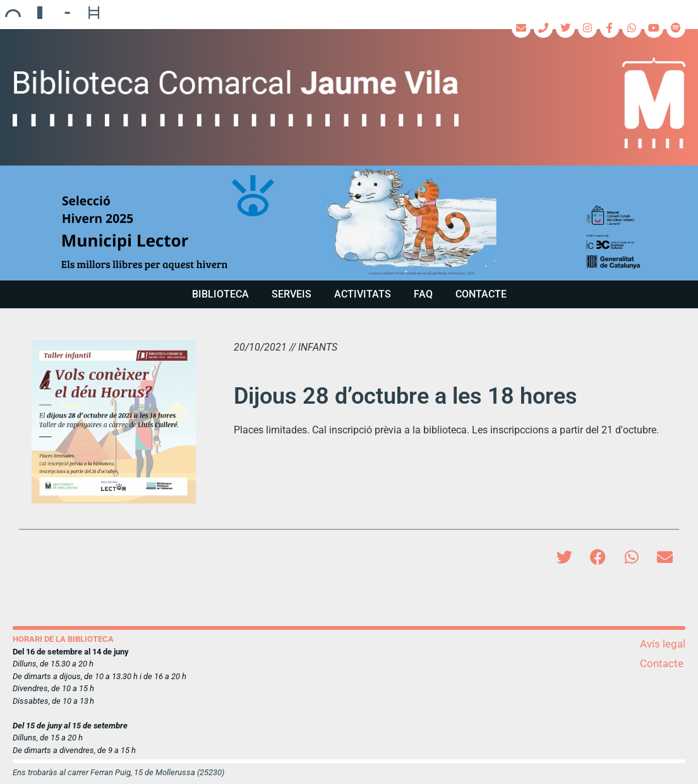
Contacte (481, 294)
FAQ (423, 294)
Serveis (292, 294)
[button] (349, 223)
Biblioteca (220, 294)
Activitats (363, 294)
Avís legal (663, 644)
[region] (349, 223)
